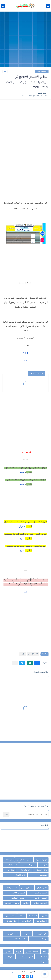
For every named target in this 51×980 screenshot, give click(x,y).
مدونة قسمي (16, 972)
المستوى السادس (18, 898)
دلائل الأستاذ (42, 870)
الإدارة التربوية (41, 860)
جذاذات (26, 903)
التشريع (9, 951)
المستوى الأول (27, 888)
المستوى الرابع (41, 898)
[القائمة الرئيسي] (48, 6)
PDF (26, 361)
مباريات (11, 956)
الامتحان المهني (32, 951)
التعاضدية (43, 956)
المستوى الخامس (18, 893)
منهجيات (44, 875)
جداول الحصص (30, 865)
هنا (25, 592)
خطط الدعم (12, 865)
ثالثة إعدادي (10, 916)
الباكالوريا (33, 916)
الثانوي (44, 916)
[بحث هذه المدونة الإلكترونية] (29, 814)
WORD (26, 353)
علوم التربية (26, 870)
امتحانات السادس (40, 903)
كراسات (44, 939)
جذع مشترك (11, 921)
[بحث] (3, 6)
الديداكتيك (9, 860)
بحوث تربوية (42, 934)
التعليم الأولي (42, 888)
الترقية (19, 951)
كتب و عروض (13, 934)
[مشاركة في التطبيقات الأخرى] (15, 663)
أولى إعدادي (42, 921)
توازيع (23, 654)
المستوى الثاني (42, 71)
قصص (28, 934)
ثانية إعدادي (27, 921)
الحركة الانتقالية (27, 956)
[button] (37, 663)
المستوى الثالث (11, 888)
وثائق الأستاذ (20, 875)
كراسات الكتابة (21, 939)
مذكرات (11, 870)
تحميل (22, 472)
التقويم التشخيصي (24, 860)
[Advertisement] (25, 40)
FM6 (45, 951)
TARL (22, 916)
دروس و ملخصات (12, 903)
